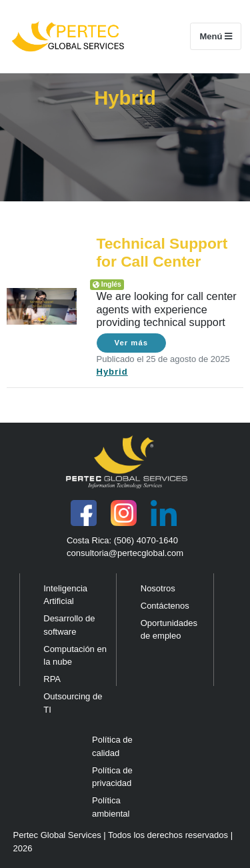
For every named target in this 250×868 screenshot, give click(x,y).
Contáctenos (165, 606)
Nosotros (158, 588)
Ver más (132, 343)
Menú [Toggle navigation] (220, 36)
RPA (52, 679)
